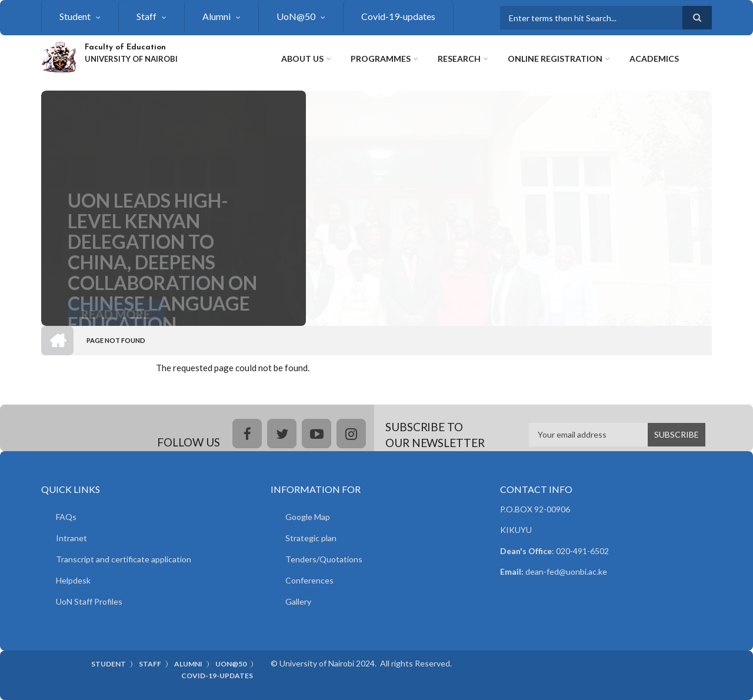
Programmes (381, 59)
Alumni (216, 16)
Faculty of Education (125, 47)
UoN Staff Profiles (89, 601)
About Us (302, 59)
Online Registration (555, 59)
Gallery (298, 601)
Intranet (71, 538)
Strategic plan (311, 538)
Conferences (309, 580)
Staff (146, 16)
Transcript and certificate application (124, 559)
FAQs (66, 517)
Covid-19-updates (398, 16)
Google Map (308, 517)
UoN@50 (296, 16)
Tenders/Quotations (324, 559)
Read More (116, 319)
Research (459, 59)
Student (75, 16)
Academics (654, 59)
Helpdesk (73, 580)
